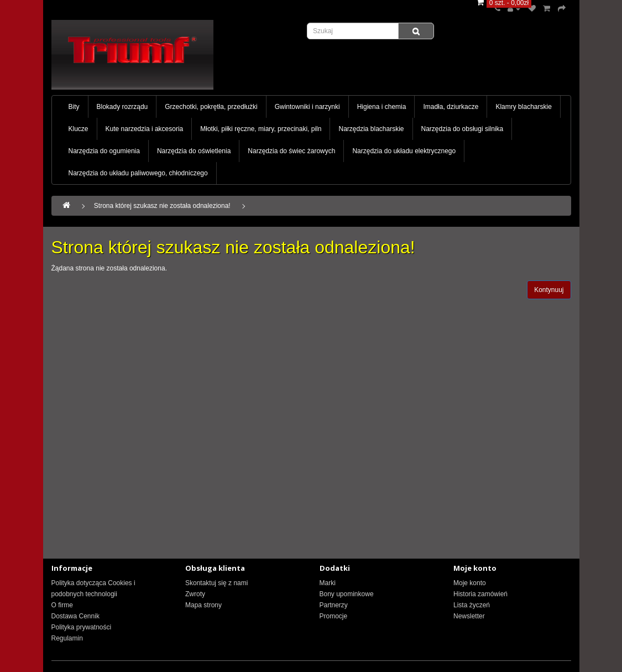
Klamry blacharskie (523, 107)
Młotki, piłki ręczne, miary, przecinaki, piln (261, 129)
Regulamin (67, 638)
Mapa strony (203, 605)
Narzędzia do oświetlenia (194, 151)
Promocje (334, 616)
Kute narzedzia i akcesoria (145, 129)
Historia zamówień (480, 594)
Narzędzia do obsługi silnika (462, 129)
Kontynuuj (549, 290)
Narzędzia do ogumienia (104, 151)
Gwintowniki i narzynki (307, 107)
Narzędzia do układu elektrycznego (404, 151)
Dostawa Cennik (75, 616)
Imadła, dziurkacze (451, 107)
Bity (74, 107)
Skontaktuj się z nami (216, 583)
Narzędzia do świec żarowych (291, 151)
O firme (62, 605)
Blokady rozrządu (122, 107)
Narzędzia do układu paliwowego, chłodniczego (138, 173)
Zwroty (195, 594)
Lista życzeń (472, 605)
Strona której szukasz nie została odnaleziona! (162, 206)
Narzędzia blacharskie (371, 129)
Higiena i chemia (382, 107)
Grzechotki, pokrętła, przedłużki (211, 107)
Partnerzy (334, 605)
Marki (328, 583)
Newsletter (469, 616)
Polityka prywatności (82, 627)
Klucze (79, 129)
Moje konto (470, 583)
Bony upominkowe (347, 594)
